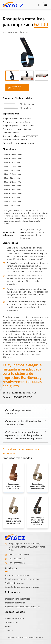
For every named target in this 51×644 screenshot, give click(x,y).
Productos (11, 568)
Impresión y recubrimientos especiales (22, 607)
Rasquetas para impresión (17, 575)
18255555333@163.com (24, 393)
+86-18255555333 (22, 397)
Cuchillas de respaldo (15, 583)
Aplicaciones (12, 592)
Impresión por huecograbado (18, 599)
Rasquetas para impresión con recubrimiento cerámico (38, 521)
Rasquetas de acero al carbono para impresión (13, 521)
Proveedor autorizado (15, 619)
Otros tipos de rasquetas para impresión (21, 451)
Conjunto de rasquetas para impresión (22, 587)
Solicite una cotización (14, 87)
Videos (8, 626)
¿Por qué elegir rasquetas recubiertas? (18, 412)
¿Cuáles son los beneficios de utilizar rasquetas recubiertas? (24, 423)
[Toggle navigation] (46, 5)
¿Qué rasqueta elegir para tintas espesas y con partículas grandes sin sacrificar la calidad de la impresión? (24, 435)
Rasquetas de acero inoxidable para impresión (38, 486)
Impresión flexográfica (15, 603)
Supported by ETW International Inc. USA (26, 638)
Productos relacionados (17, 458)
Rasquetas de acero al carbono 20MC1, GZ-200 (13, 486)
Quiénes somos (12, 622)
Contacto (9, 630)
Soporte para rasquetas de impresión (22, 579)
